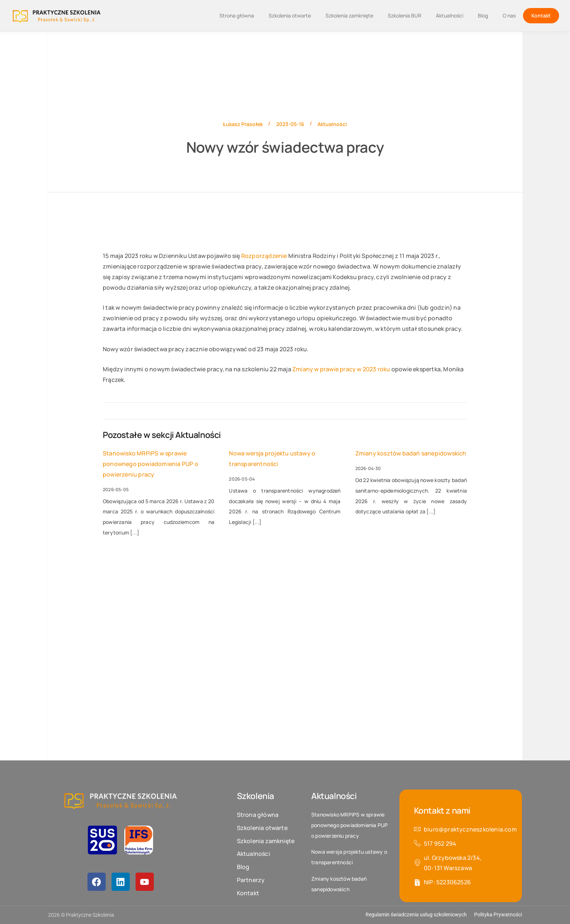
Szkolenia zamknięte (349, 15)
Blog (483, 15)
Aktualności (450, 15)
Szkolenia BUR (405, 15)
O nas (509, 15)
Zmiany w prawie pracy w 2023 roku (341, 369)
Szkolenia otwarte (290, 15)
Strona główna (237, 15)
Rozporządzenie (264, 256)
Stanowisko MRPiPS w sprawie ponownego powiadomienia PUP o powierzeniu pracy (151, 464)
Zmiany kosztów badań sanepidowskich (411, 453)
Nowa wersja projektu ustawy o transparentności (272, 459)
